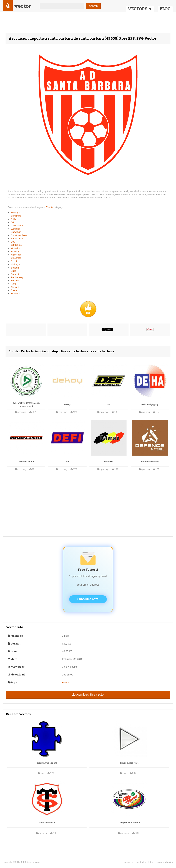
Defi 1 (67, 462)
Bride (14, 271)
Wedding (15, 229)
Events (50, 207)
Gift (13, 222)
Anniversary (17, 277)
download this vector (88, 695)
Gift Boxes (16, 245)
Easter (14, 290)
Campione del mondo (129, 823)
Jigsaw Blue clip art (47, 763)
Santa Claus (17, 239)
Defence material (150, 462)
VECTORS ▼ (140, 9)
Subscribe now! (88, 599)
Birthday (15, 252)
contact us (142, 862)
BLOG (165, 9)
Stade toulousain (47, 823)
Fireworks (16, 294)
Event (14, 261)
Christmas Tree (19, 235)
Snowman (16, 232)
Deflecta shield (26, 462)
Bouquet (15, 281)
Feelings (15, 213)
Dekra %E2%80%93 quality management (26, 405)
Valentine (16, 248)
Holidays (15, 264)
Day (13, 242)
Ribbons (15, 219)
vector (23, 6)
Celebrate (16, 258)
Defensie (109, 462)
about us (129, 862)
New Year (16, 255)
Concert (15, 287)
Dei (109, 405)
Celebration (17, 226)
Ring (13, 284)
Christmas (16, 216)
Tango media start (129, 763)
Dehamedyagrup (150, 405)
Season (15, 268)
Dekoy (67, 405)
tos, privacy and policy (162, 862)
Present (15, 274)
